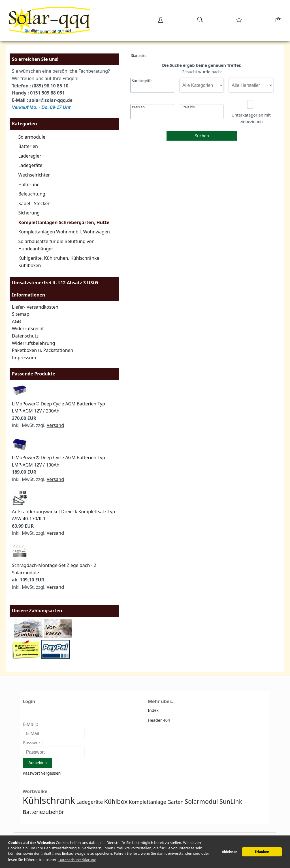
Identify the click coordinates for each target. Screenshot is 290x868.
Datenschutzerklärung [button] (77, 860)
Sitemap (21, 314)
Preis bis (188, 107)
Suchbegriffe (142, 81)
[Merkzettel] (239, 22)
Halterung (29, 184)
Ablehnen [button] (230, 852)
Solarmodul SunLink (213, 801)
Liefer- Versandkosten (35, 307)
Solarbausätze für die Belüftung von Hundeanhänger (56, 245)
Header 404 (159, 720)
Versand (55, 425)
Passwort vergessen (42, 773)
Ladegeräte (30, 165)
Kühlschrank (49, 800)
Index (153, 710)
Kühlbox (116, 801)
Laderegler (30, 156)
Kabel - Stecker (34, 203)
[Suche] (200, 22)
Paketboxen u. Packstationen (42, 350)
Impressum (24, 358)
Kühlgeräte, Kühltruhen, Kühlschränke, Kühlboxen (59, 262)
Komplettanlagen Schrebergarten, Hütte (64, 222)
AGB (16, 321)
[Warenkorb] (279, 22)
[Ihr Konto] (161, 22)
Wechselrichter (34, 175)
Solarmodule (32, 137)
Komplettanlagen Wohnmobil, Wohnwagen (64, 232)
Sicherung (29, 213)
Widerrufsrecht (28, 328)
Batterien (28, 146)
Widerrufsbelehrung (33, 343)
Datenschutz (25, 336)
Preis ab (138, 107)
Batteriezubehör (43, 812)
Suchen (202, 136)
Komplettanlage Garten (156, 802)
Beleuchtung (32, 194)
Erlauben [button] (262, 852)
